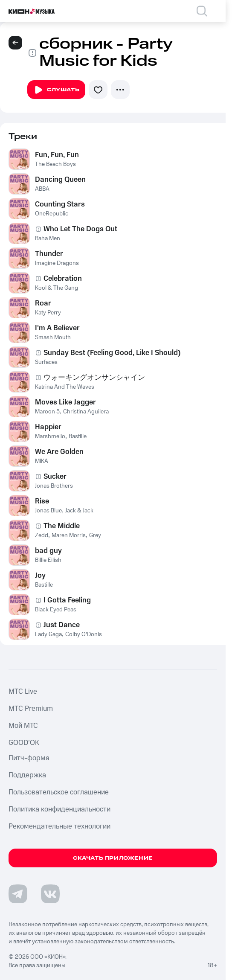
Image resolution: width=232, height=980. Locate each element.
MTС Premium (31, 709)
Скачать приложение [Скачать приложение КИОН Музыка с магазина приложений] (113, 858)
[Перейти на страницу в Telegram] (18, 894)
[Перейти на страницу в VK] (50, 894)
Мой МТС (23, 726)
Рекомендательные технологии (59, 826)
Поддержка (27, 775)
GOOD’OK (24, 743)
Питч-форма (29, 758)
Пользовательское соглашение (59, 792)
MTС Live (23, 692)
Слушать (56, 90)
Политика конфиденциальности (59, 809)
